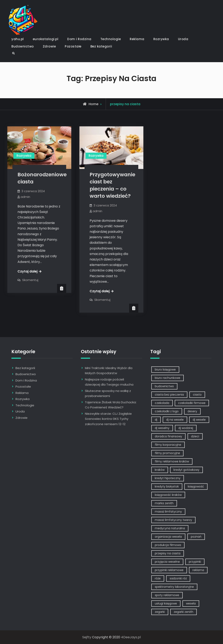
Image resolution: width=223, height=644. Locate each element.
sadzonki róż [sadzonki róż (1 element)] (178, 578)
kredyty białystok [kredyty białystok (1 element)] (167, 486)
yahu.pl (18, 39)
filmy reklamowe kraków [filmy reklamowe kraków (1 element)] (172, 461)
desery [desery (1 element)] (192, 411)
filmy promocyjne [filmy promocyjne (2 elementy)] (167, 453)
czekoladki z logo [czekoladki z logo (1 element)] (167, 411)
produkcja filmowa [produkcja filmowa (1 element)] (168, 545)
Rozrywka (161, 39)
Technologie (111, 39)
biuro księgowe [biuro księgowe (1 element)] (165, 369)
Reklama (137, 39)
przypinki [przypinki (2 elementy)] (195, 562)
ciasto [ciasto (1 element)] (197, 395)
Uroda (183, 39)
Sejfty (87, 637)
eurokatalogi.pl (46, 39)
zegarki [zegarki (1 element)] (160, 612)
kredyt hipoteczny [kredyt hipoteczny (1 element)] (168, 478)
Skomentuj (30, 280)
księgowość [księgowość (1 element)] (196, 486)
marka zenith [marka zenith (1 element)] (164, 503)
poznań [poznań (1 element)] (196, 537)
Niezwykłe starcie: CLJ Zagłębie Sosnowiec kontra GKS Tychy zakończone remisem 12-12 (108, 419)
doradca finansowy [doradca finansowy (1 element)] (168, 436)
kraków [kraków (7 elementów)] (160, 470)
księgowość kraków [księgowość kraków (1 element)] (168, 495)
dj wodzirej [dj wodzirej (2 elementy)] (186, 428)
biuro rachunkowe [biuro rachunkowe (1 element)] (168, 378)
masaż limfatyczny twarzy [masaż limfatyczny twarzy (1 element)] (173, 520)
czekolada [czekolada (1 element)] (162, 403)
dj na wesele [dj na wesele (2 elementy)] (175, 420)
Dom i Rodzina (79, 39)
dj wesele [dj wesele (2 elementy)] (199, 420)
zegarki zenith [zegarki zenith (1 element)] (183, 612)
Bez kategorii (101, 46)
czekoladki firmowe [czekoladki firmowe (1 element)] (192, 403)
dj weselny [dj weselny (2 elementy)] (162, 428)
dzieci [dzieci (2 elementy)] (195, 436)
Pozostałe (73, 46)
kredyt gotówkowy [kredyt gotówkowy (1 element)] (186, 470)
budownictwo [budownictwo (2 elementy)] (164, 386)
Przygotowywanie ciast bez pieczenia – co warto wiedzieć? (112, 185)
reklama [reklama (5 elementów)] (198, 570)
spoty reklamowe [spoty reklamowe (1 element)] (167, 595)
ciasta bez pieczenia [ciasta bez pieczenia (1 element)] (169, 395)
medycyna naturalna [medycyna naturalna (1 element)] (170, 528)
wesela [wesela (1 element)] (191, 603)
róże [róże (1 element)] (158, 578)
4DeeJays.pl (131, 637)
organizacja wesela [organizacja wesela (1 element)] (168, 537)
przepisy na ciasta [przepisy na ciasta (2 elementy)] (168, 553)
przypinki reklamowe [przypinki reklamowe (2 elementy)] (169, 570)
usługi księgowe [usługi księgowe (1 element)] (166, 603)
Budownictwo (23, 46)
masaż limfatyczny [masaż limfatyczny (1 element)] (168, 512)
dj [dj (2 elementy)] (156, 420)
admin (25, 197)
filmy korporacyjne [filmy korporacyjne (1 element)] (168, 445)
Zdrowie (49, 46)
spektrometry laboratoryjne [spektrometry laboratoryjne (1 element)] (174, 587)
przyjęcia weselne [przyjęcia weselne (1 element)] (167, 562)
